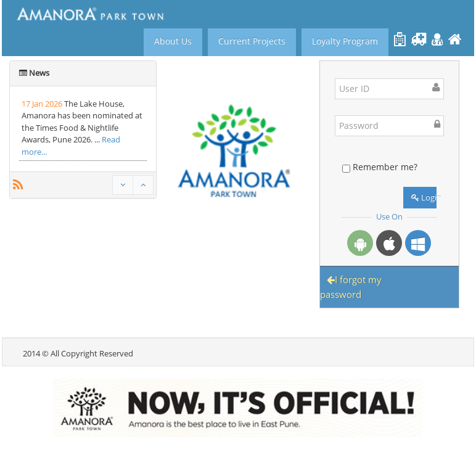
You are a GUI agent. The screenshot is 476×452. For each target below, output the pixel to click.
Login (424, 197)
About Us (173, 41)
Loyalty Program (345, 41)
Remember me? (385, 167)
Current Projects (252, 41)
